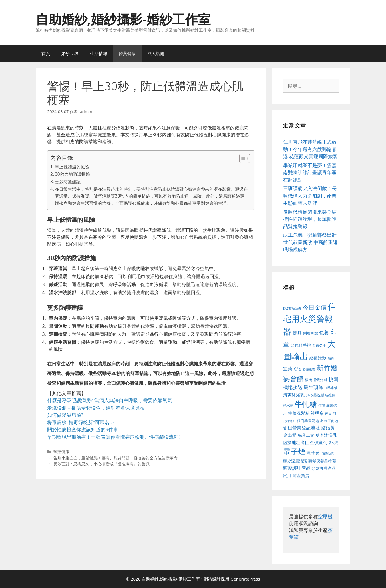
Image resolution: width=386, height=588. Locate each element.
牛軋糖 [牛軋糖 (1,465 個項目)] (306, 404)
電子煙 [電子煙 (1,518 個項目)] (294, 451)
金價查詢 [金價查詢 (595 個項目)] (319, 442)
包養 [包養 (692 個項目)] (324, 333)
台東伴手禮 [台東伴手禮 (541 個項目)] (301, 345)
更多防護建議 (68, 182)
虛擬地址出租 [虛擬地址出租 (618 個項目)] (296, 442)
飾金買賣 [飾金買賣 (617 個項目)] (301, 475)
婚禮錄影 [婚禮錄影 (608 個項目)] (318, 358)
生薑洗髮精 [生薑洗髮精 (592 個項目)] (299, 413)
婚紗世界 (70, 53)
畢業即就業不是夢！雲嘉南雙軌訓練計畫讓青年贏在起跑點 (310, 172)
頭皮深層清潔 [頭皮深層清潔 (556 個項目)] (295, 461)
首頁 (46, 53)
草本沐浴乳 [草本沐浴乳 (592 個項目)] (326, 435)
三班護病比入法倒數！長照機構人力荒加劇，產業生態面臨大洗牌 (310, 196)
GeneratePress (245, 579)
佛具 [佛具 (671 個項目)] (297, 333)
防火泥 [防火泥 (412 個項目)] (333, 443)
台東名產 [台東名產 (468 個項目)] (319, 345)
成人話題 (156, 53)
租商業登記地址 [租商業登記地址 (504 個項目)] (310, 421)
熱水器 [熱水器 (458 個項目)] (288, 405)
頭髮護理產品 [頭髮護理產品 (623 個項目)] (297, 468)
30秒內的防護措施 (72, 174)
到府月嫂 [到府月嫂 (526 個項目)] (311, 333)
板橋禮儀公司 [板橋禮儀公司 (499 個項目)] (316, 380)
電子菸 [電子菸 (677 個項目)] (313, 452)
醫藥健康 (127, 53)
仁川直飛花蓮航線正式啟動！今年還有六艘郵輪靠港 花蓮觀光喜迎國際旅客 (310, 149)
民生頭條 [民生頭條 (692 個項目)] (313, 387)
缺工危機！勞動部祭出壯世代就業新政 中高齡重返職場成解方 (310, 242)
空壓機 (325, 516)
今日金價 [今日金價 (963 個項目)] (315, 307)
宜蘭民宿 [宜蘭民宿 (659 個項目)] (292, 369)
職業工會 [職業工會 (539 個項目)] (306, 435)
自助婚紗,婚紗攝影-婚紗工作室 (123, 19)
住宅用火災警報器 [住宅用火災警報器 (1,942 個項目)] (310, 319)
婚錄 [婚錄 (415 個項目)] (331, 358)
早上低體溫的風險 (72, 167)
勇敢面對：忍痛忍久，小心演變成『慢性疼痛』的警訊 (102, 464)
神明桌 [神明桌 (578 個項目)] (317, 413)
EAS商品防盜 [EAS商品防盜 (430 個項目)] (292, 308)
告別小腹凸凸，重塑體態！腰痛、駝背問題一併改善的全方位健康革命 (116, 458)
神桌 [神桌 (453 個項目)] (328, 413)
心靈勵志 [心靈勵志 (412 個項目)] (309, 369)
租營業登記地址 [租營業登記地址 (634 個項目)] (304, 428)
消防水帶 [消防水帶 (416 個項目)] (331, 388)
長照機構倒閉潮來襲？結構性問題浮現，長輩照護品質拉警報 (310, 219)
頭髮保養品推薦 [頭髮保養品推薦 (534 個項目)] (322, 461)
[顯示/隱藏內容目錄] (242, 158)
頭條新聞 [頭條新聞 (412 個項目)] (328, 453)
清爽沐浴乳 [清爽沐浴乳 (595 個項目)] (294, 395)
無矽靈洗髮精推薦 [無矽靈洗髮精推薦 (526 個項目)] (321, 395)
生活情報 (99, 53)
